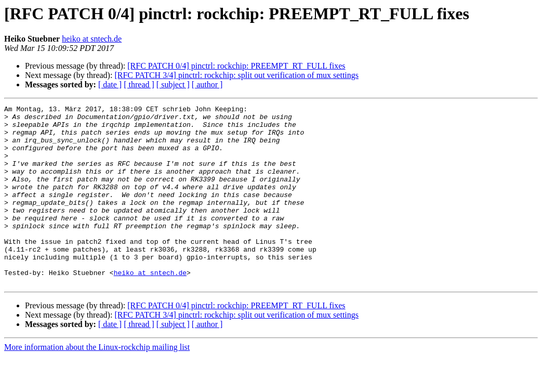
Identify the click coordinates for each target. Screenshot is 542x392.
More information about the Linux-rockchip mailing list (97, 383)
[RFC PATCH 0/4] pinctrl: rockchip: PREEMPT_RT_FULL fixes (236, 66)
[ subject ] (173, 84)
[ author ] (207, 84)
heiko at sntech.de (92, 39)
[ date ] (110, 84)
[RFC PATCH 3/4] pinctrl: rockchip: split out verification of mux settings (236, 75)
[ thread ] (139, 84)
